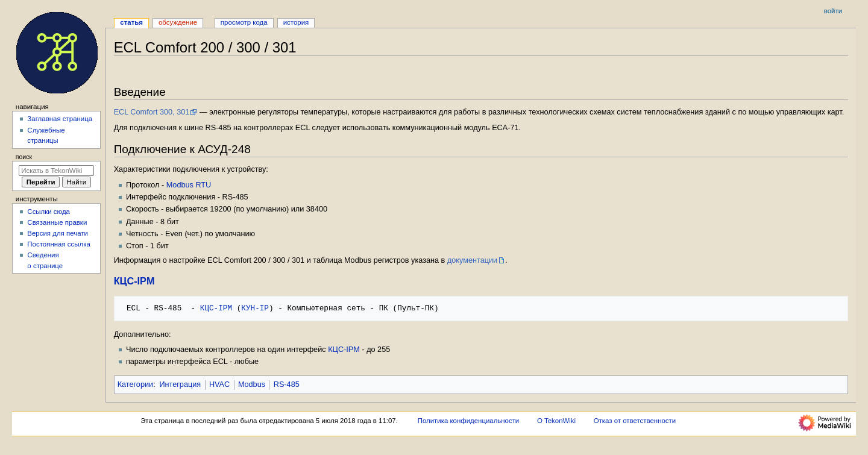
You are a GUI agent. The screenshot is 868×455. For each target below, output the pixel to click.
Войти (833, 11)
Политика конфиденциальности (469, 421)
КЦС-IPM (134, 281)
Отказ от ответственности (635, 421)
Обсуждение (178, 22)
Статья (131, 22)
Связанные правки (57, 222)
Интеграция (180, 384)
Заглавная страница (60, 119)
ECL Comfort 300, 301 (152, 112)
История (296, 22)
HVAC (219, 384)
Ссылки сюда (49, 212)
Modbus (252, 384)
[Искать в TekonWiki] (56, 171)
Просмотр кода (244, 22)
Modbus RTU (189, 185)
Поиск (24, 157)
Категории (136, 384)
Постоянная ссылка (58, 244)
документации (472, 260)
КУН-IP (255, 308)
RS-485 (287, 384)
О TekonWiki (556, 421)
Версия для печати (58, 233)
